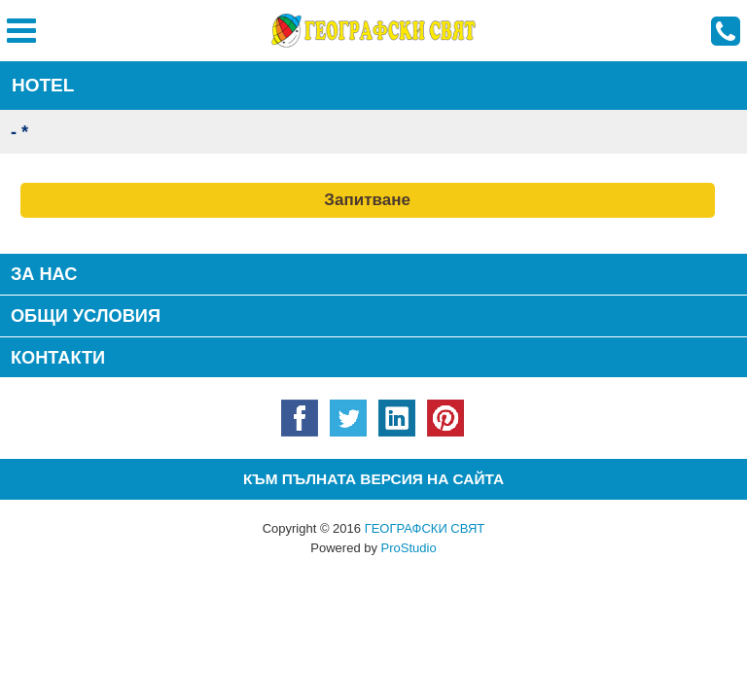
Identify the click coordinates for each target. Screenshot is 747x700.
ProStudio (409, 548)
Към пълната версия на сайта (373, 479)
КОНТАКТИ (58, 358)
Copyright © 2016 (374, 528)
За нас (44, 274)
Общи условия (86, 316)
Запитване (367, 200)
